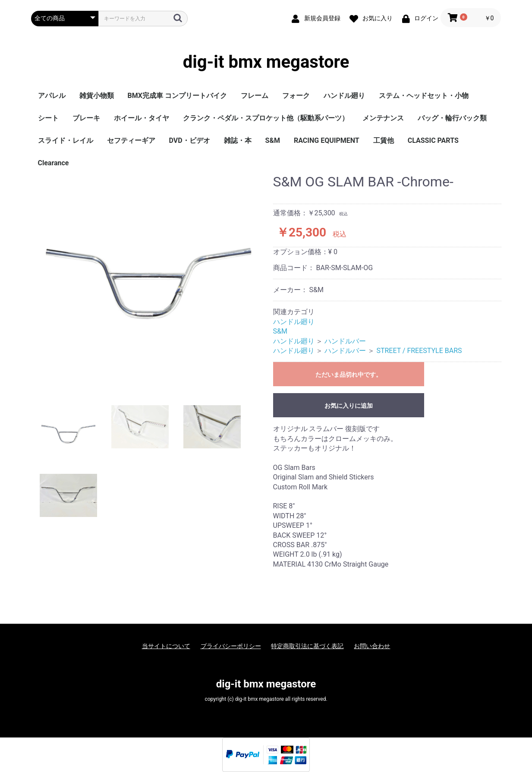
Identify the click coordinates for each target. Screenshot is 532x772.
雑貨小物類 (97, 96)
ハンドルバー (345, 341)
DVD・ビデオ (190, 140)
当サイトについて (166, 646)
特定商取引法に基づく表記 (307, 646)
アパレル (52, 96)
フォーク (296, 96)
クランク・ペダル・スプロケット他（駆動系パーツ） (266, 118)
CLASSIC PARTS (433, 140)
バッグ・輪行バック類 (452, 118)
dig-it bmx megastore (266, 62)
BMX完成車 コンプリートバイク (177, 96)
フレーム (255, 96)
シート (48, 118)
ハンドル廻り (344, 96)
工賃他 (384, 140)
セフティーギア (131, 140)
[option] (149, 283)
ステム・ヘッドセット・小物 (424, 96)
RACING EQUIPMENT (327, 140)
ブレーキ (86, 118)
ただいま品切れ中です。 (349, 375)
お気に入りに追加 (349, 406)
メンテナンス (383, 118)
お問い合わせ (372, 646)
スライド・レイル (66, 140)
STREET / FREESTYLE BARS (419, 351)
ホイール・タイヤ (142, 118)
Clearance (54, 163)
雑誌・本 (238, 140)
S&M (273, 140)
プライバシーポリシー (231, 646)
